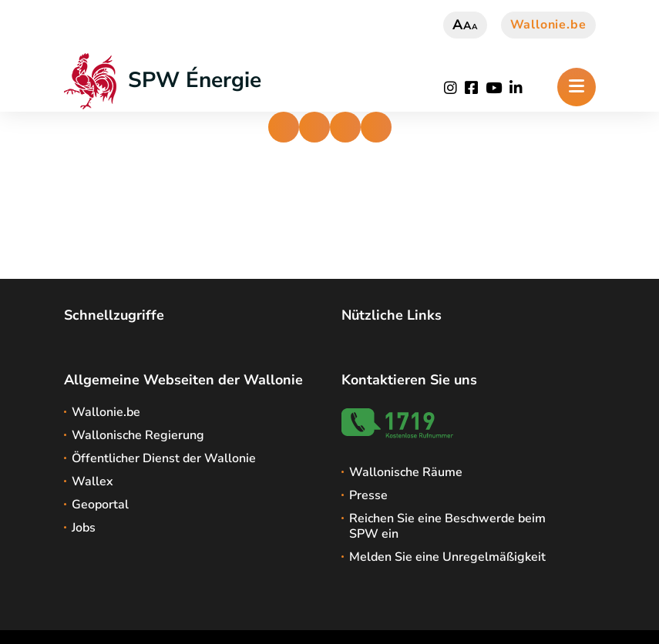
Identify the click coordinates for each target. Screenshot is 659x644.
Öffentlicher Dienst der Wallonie (164, 458)
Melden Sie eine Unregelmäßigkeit (447, 557)
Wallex (92, 481)
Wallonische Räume (406, 472)
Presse (368, 495)
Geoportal (100, 505)
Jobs (84, 528)
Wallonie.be (548, 25)
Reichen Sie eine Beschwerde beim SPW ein (447, 526)
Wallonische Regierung (138, 435)
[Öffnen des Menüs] (577, 87)
